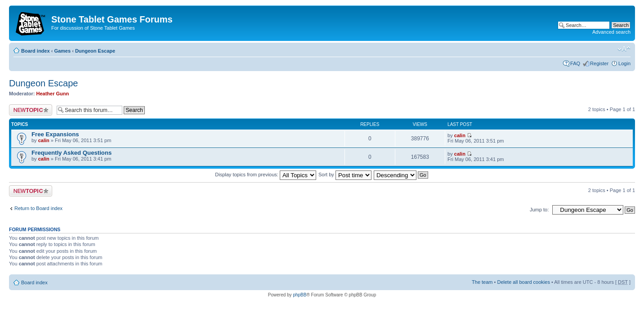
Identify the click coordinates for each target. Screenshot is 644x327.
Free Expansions (55, 134)
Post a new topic (31, 110)
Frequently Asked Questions (72, 153)
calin (44, 140)
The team (482, 282)
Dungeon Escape (95, 51)
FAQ (575, 63)
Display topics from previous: (266, 175)
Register (599, 63)
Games (62, 51)
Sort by (345, 175)
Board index (36, 51)
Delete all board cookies (523, 282)
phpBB (300, 295)
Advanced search (611, 32)
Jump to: (539, 210)
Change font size (624, 49)
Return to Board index (38, 208)
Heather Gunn (53, 94)
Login (624, 63)
